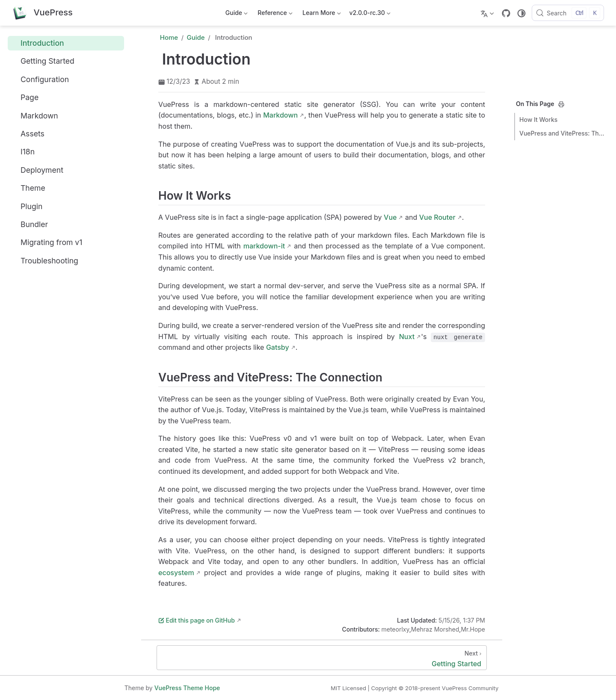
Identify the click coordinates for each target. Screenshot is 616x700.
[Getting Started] (322, 658)
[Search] (568, 13)
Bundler (30, 224)
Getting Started (43, 61)
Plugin (27, 206)
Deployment (37, 170)
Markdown (35, 116)
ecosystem (176, 573)
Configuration (40, 79)
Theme (28, 188)
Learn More (321, 14)
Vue (390, 217)
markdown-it (264, 246)
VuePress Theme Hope (187, 688)
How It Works (538, 120)
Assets (28, 134)
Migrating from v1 (47, 242)
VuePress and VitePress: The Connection (562, 133)
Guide (236, 14)
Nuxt (407, 337)
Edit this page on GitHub (197, 620)
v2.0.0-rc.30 (370, 14)
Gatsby (278, 347)
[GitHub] (506, 13)
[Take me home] (42, 13)
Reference (274, 14)
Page (25, 97)
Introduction (38, 43)
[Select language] (488, 13)
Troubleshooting (45, 261)
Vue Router (437, 217)
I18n (23, 152)
